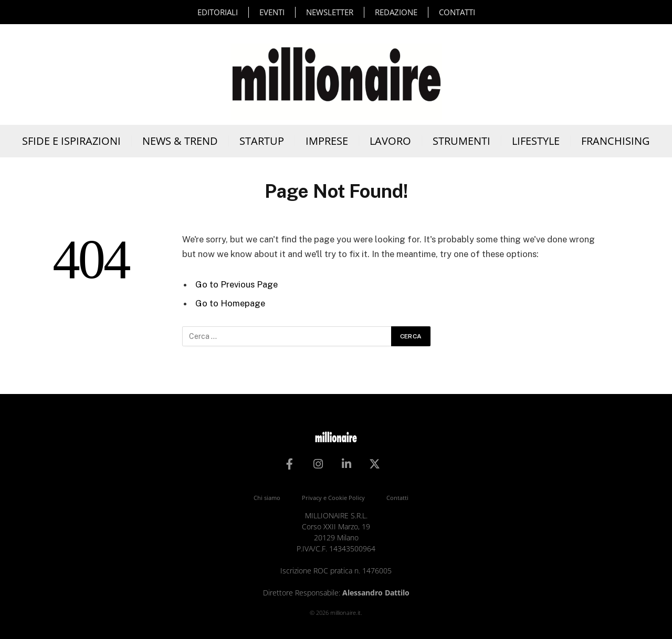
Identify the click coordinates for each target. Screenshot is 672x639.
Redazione (396, 12)
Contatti (457, 12)
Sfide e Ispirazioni (71, 141)
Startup (262, 141)
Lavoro (390, 141)
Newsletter (330, 12)
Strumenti (461, 141)
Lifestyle (536, 141)
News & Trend (180, 141)
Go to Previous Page (237, 284)
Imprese (327, 141)
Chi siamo (267, 498)
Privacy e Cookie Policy (333, 498)
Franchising (616, 141)
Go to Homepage (230, 303)
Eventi (272, 12)
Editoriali (218, 12)
